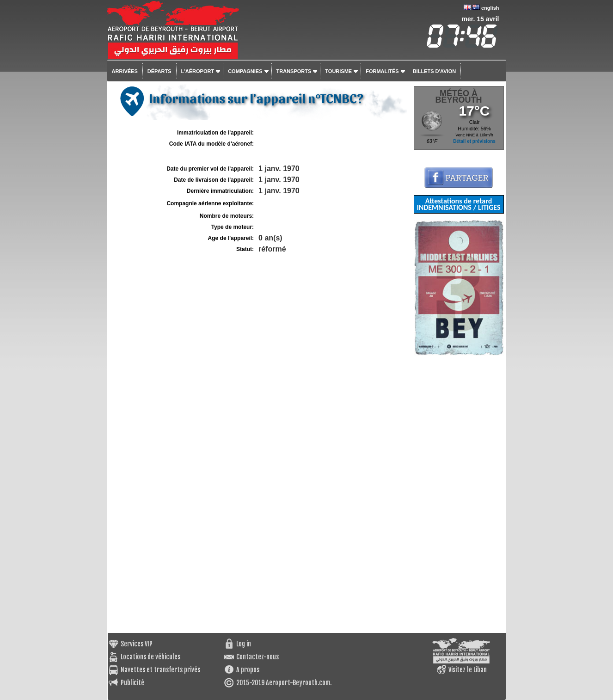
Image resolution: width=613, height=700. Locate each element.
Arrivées (125, 71)
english (490, 8)
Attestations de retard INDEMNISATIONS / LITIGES (458, 204)
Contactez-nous (257, 657)
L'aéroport (198, 71)
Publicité (132, 683)
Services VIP (137, 644)
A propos (248, 670)
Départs (159, 71)
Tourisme (338, 71)
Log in (244, 644)
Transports (294, 71)
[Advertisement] (459, 494)
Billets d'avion (434, 71)
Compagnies (245, 71)
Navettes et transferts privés (160, 670)
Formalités (382, 71)
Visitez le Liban (468, 670)
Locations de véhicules (150, 657)
